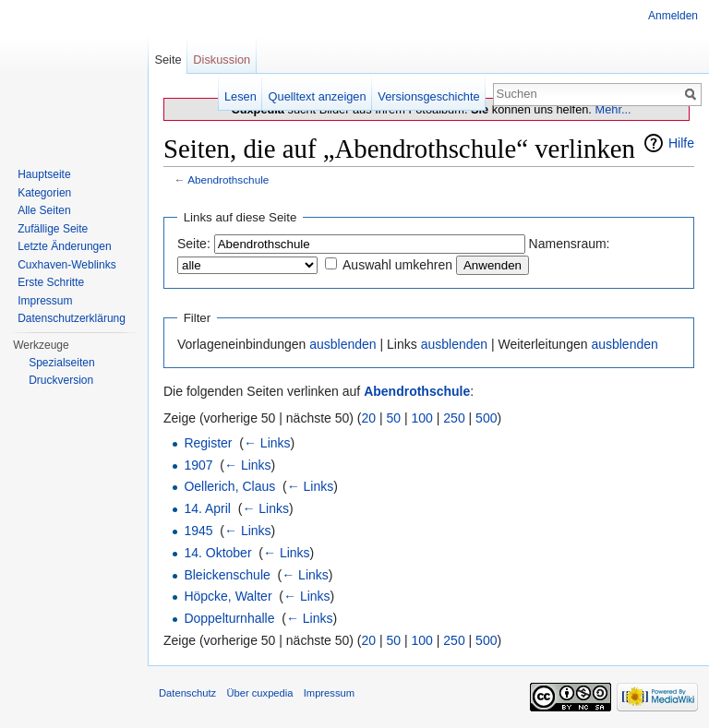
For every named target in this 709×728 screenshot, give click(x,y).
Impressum (45, 301)
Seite (168, 60)
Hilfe (681, 143)
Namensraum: (570, 244)
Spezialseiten (61, 363)
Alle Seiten (44, 210)
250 (454, 418)
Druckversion (61, 380)
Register (208, 443)
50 (394, 418)
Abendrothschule (228, 179)
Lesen (240, 96)
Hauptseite (44, 174)
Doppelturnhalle (229, 618)
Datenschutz (187, 693)
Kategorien (44, 193)
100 (422, 418)
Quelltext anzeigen (318, 96)
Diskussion (222, 60)
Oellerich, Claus (229, 486)
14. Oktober (217, 553)
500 (486, 418)
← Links (267, 443)
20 (369, 418)
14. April (207, 508)
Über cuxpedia (259, 693)
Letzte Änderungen (64, 246)
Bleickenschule (227, 575)
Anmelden (673, 16)
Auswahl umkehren (397, 265)
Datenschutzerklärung (72, 318)
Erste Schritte (51, 282)
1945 (198, 531)
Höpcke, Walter (228, 596)
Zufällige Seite (53, 229)
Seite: (194, 244)
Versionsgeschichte (428, 96)
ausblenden (342, 344)
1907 (198, 465)
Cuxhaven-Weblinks (67, 265)
